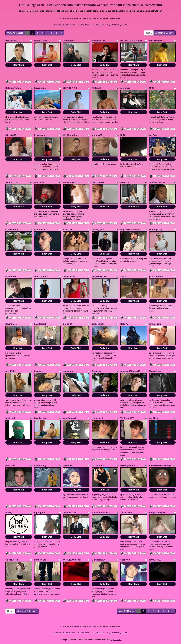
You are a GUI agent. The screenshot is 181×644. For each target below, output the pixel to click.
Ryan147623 (155, 560)
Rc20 (123, 135)
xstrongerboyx (156, 230)
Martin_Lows (41, 41)
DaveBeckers (41, 418)
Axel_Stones (98, 182)
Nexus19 (125, 182)
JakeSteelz (68, 465)
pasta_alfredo (156, 277)
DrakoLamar (98, 324)
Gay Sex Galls (98, 24)
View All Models (15, 33)
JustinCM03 (126, 513)
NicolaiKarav (156, 371)
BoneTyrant (40, 560)
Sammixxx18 (12, 182)
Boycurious (40, 88)
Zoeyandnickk (70, 182)
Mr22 (152, 88)
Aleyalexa (125, 88)
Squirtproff (40, 513)
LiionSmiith (40, 230)
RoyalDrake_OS (100, 277)
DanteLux (96, 371)
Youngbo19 (97, 418)
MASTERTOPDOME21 (131, 41)
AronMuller (11, 371)
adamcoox (68, 371)
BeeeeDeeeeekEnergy (160, 465)
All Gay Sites (83, 24)
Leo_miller (39, 182)
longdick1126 (70, 513)
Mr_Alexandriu (70, 135)
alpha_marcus (41, 277)
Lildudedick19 (99, 560)
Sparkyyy (125, 560)
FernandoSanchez (101, 513)
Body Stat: (19, 65)
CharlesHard (12, 230)
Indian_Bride (69, 277)
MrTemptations (128, 465)
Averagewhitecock (72, 560)
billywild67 (11, 135)
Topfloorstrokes (157, 182)
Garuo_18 (68, 324)
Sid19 (123, 277)
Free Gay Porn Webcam (64, 24)
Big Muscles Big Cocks (117, 24)
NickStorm (11, 277)
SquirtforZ (10, 418)
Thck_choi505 (127, 418)
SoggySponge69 (157, 513)
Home (149, 33)
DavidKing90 (156, 41)
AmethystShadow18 (130, 371)
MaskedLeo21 (99, 465)
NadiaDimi (68, 230)
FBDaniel (96, 88)
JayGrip (153, 135)
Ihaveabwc (40, 135)
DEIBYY (124, 324)
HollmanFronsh (13, 88)
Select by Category (165, 33)
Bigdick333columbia (130, 230)
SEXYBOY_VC (70, 88)
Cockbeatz (154, 418)
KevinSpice (11, 324)
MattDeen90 (11, 41)
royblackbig (155, 324)
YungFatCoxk (70, 418)
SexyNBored (12, 560)
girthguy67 (97, 135)
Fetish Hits (117, 640)
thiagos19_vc (98, 41)
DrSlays (9, 513)
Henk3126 (10, 465)
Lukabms (39, 371)
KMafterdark (40, 324)
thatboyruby (40, 465)
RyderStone (69, 41)
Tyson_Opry (98, 230)
